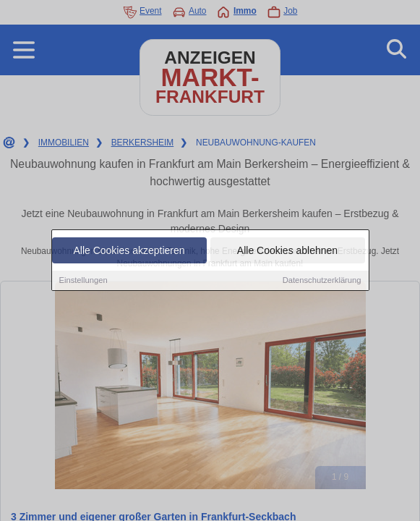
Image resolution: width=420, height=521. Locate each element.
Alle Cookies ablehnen (287, 251)
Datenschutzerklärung (322, 281)
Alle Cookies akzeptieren (129, 251)
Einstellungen (83, 281)
